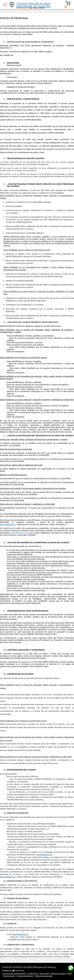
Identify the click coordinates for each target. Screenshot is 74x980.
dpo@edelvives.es (44, 855)
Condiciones (33, 973)
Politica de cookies (58, 973)
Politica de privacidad (44, 976)
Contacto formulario (25, 976)
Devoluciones (9, 976)
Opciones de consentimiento (14, 973)
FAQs (70, 973)
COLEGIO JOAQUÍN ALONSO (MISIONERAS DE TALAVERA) (33, 5)
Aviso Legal (44, 973)
